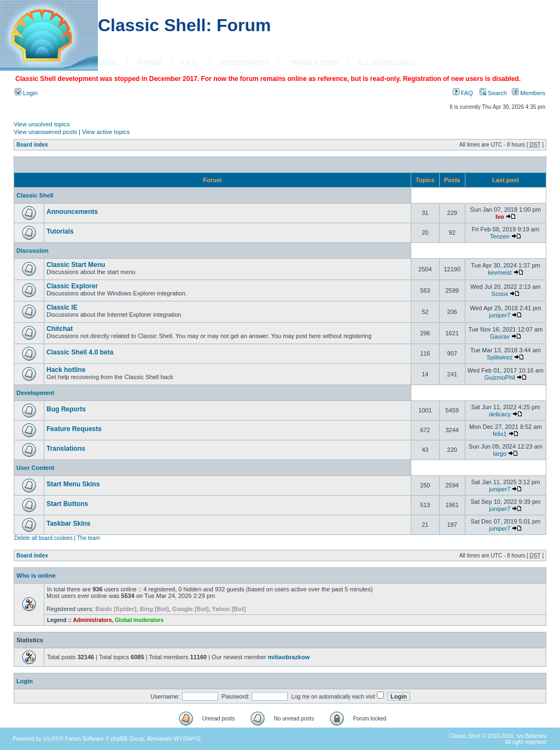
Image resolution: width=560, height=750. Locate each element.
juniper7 (500, 315)
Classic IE (62, 307)
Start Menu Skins (73, 484)
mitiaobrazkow (289, 657)
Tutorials (60, 231)
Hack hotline (66, 370)
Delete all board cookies (43, 538)
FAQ (463, 93)
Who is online (36, 575)
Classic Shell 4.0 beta (80, 352)
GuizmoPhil (500, 377)
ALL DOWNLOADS (386, 63)
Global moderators (139, 620)
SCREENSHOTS (244, 63)
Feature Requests (74, 429)
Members (529, 93)
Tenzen (500, 236)
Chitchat (60, 329)
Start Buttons (67, 504)
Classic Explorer (72, 286)
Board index (32, 145)
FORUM (149, 63)
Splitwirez (500, 357)
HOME (108, 63)
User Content (35, 468)
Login (26, 93)
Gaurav (500, 336)
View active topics (106, 132)
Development (35, 393)
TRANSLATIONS (314, 63)
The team (89, 538)
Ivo (500, 217)
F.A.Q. (190, 63)
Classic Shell (35, 195)
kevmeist (500, 272)
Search (493, 93)
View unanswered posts (45, 132)
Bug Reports (66, 409)
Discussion (33, 251)
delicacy (500, 414)
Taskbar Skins (68, 524)
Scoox (500, 294)
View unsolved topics (42, 124)
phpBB (51, 739)
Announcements (72, 212)
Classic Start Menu (76, 265)
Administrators (92, 620)
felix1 (500, 434)
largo (500, 454)
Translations (66, 449)
